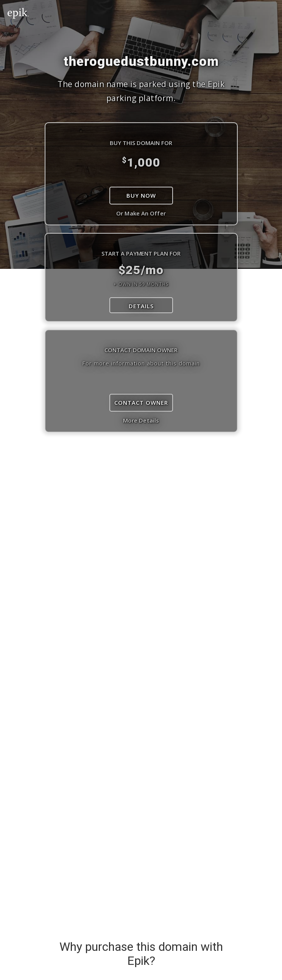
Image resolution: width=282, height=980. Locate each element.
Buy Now (141, 195)
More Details (141, 420)
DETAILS (141, 306)
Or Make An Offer (141, 213)
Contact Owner (141, 403)
